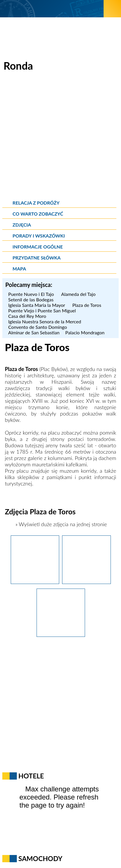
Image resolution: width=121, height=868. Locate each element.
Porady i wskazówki (39, 236)
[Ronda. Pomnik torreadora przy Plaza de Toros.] (61, 635)
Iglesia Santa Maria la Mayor (37, 305)
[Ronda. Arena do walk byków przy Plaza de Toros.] (86, 582)
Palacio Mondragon (85, 332)
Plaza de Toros (87, 305)
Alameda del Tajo (79, 294)
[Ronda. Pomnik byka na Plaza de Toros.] (35, 582)
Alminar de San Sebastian (34, 332)
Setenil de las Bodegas (31, 299)
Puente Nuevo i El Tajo (32, 294)
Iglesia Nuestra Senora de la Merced (45, 321)
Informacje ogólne (38, 247)
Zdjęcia (22, 225)
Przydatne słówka (37, 258)
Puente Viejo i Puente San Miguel (42, 310)
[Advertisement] (60, 137)
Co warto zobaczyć (38, 214)
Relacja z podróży (36, 203)
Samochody (40, 858)
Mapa (19, 269)
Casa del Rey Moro (27, 316)
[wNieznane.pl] (52, 9)
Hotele (31, 776)
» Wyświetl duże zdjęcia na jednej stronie (60, 524)
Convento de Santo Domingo (38, 327)
